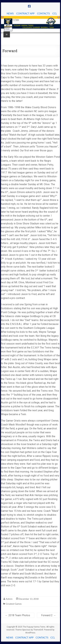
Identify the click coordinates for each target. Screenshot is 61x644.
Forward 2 (48, 615)
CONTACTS (43, 13)
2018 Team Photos (18, 615)
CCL (55, 13)
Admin (9, 599)
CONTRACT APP (25, 13)
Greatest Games (14, 604)
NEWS (10, 13)
